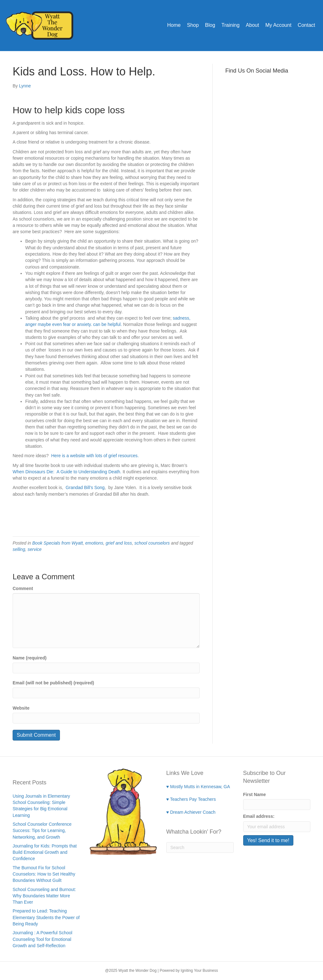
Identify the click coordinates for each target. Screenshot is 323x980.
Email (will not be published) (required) (53, 683)
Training (230, 25)
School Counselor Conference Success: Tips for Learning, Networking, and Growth (42, 831)
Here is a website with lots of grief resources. (95, 456)
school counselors (152, 543)
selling (19, 549)
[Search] (200, 847)
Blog (210, 25)
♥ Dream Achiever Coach (191, 812)
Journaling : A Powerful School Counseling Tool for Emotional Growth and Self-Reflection (42, 939)
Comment (23, 588)
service (34, 549)
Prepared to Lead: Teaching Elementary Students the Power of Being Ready (46, 917)
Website (21, 708)
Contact (306, 25)
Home (174, 25)
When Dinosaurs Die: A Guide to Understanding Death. (67, 472)
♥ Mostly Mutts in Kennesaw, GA (198, 787)
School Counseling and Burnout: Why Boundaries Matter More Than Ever (44, 896)
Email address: (259, 816)
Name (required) (29, 658)
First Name (255, 794)
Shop (193, 25)
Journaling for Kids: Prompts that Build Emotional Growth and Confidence (45, 852)
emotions (94, 543)
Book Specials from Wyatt (57, 543)
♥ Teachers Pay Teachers (191, 799)
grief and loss (119, 543)
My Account (278, 25)
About (252, 25)
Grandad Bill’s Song (84, 487)
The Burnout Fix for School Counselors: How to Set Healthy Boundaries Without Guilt (44, 874)
